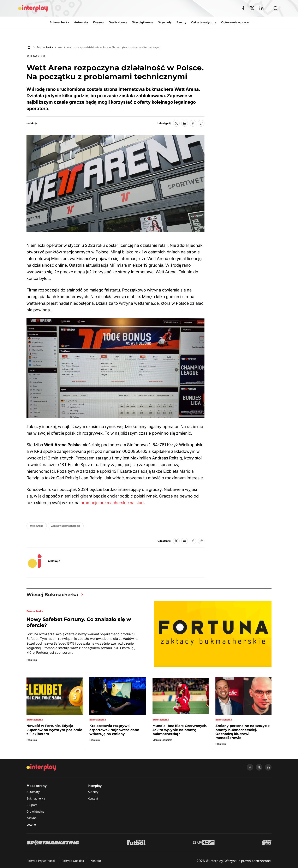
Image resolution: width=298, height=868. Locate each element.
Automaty (33, 792)
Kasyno (31, 818)
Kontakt (93, 798)
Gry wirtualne (35, 811)
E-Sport (32, 805)
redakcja (32, 123)
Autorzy (93, 792)
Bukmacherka (45, 47)
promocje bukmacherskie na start (112, 503)
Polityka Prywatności (41, 861)
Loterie (31, 824)
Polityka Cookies (73, 861)
